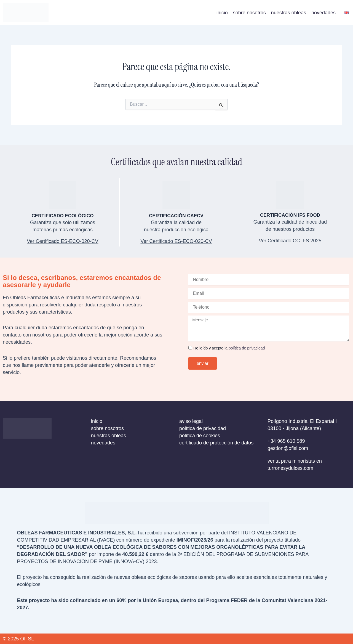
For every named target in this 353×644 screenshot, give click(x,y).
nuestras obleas (289, 13)
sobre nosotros (249, 13)
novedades (323, 13)
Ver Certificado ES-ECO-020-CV (176, 241)
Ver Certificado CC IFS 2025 (290, 241)
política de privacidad (247, 348)
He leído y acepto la (229, 348)
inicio (222, 13)
